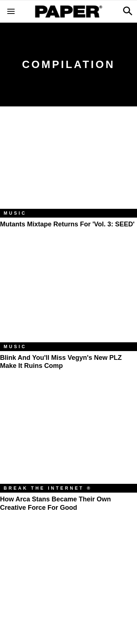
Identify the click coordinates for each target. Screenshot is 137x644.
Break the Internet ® (48, 488)
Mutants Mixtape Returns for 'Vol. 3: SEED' (67, 224)
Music (15, 213)
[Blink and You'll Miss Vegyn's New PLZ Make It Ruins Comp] (68, 297)
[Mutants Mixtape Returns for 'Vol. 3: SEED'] (68, 163)
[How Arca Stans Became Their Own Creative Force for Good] (68, 438)
